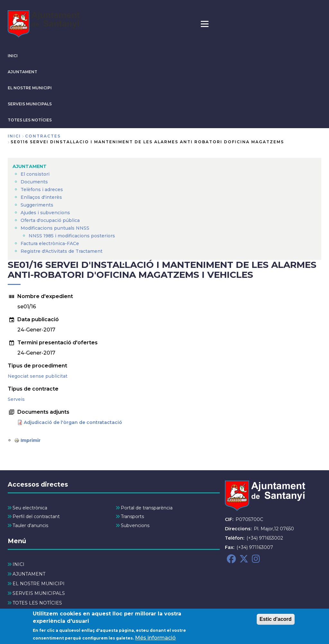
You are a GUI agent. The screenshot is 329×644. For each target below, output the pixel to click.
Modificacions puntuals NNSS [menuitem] (55, 228)
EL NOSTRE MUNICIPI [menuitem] (39, 584)
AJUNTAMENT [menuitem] (30, 166)
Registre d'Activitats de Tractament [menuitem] (62, 251)
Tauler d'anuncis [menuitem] (30, 525)
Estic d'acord (276, 621)
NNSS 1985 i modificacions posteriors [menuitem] (72, 236)
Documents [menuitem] (34, 182)
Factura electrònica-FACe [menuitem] (50, 243)
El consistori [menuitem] (35, 174)
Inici (14, 136)
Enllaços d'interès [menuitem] (41, 197)
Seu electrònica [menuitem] (30, 508)
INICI (13, 56)
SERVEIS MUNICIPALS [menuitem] (39, 593)
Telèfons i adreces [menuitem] (42, 190)
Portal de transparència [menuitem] (147, 508)
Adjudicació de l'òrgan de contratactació (73, 422)
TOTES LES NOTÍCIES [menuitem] (37, 603)
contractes (43, 136)
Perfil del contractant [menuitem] (36, 516)
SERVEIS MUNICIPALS (30, 104)
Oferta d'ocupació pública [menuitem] (50, 220)
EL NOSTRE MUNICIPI (30, 88)
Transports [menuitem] (132, 516)
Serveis (16, 399)
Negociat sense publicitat (38, 376)
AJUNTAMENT (22, 72)
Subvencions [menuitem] (135, 525)
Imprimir (31, 440)
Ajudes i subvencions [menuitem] (45, 213)
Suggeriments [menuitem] (37, 205)
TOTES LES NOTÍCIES (30, 120)
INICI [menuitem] (18, 564)
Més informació (155, 640)
